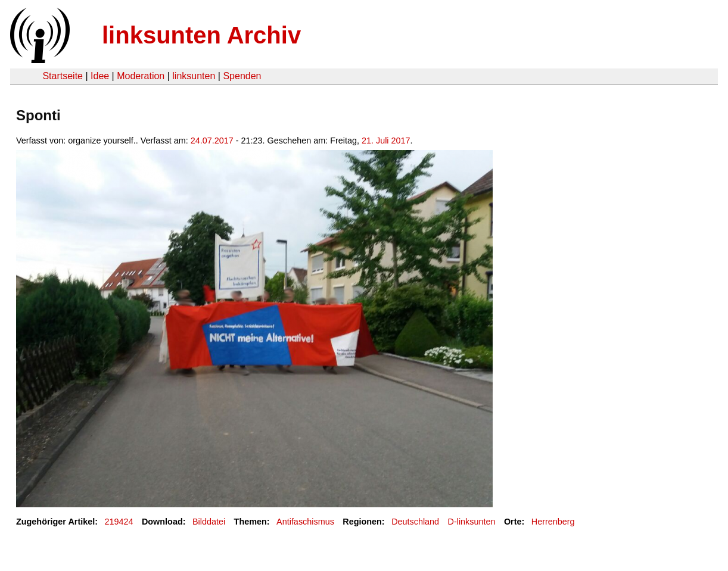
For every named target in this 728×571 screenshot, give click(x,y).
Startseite (63, 76)
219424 (119, 522)
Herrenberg (553, 522)
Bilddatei (209, 522)
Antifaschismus (305, 522)
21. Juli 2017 (386, 141)
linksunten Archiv (201, 35)
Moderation (141, 76)
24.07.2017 (212, 141)
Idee (100, 76)
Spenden (242, 76)
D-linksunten (472, 522)
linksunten (194, 76)
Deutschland (415, 522)
